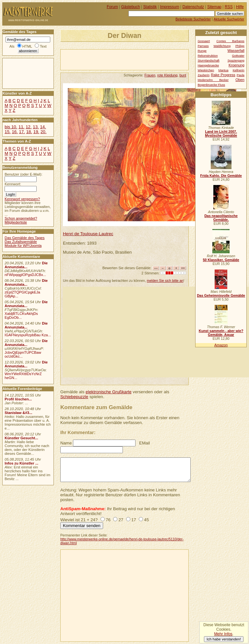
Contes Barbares (231, 41)
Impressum (170, 7)
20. (43, 132)
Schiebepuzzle (74, 397)
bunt (183, 75)
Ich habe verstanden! (224, 639)
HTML (27, 46)
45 (146, 520)
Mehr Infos (223, 634)
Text (43, 46)
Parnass (203, 46)
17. (22, 132)
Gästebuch (131, 7)
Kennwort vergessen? (22, 199)
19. (36, 132)
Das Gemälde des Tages (24, 238)
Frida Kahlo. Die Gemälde (221, 176)
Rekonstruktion (208, 56)
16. (15, 132)
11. (21, 127)
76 (108, 520)
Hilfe (240, 7)
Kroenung (237, 65)
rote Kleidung (167, 75)
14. (43, 127)
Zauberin (204, 75)
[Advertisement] (136, 59)
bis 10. (11, 127)
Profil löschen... (18, 399)
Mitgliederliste (16, 222)
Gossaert (204, 41)
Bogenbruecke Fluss (212, 85)
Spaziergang (236, 61)
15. (7, 132)
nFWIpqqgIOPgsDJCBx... (25, 275)
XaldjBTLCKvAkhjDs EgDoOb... (21, 316)
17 (134, 520)
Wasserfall (236, 51)
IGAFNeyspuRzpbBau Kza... (28, 335)
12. (29, 127)
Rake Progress (223, 75)
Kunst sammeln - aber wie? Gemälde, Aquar (221, 333)
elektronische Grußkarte (109, 392)
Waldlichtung (222, 46)
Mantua (223, 70)
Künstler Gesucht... (21, 438)
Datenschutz (193, 7)
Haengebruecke (208, 65)
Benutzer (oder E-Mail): (23, 174)
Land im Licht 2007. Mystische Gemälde (221, 133)
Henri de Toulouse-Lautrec (88, 234)
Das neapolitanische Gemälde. (221, 218)
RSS (229, 7)
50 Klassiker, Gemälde (221, 260)
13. (36, 127)
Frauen (150, 75)
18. (29, 132)
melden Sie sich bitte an (165, 281)
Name (66, 443)
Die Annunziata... (26, 265)
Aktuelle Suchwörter (229, 19)
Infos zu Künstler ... (21, 463)
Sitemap (214, 7)
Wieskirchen (206, 70)
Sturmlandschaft (209, 61)
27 (121, 520)
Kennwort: (13, 184)
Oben (240, 80)
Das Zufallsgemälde (21, 242)
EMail (144, 443)
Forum (112, 7)
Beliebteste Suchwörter (193, 19)
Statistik (150, 7)
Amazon (221, 345)
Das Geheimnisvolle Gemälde (221, 295)
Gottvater (238, 56)
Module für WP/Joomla (23, 246)
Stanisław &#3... (18, 413)
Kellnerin (239, 70)
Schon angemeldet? (21, 218)
